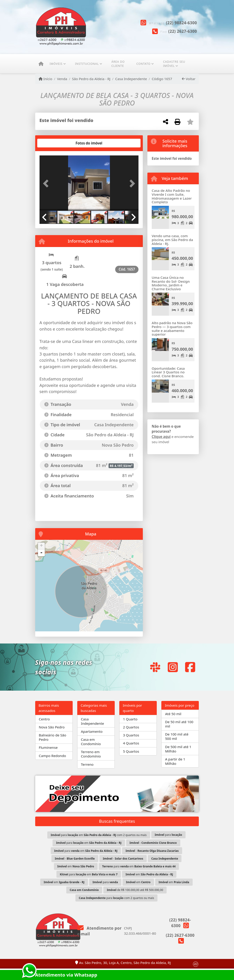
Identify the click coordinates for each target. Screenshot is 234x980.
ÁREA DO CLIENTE (118, 64)
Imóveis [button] (56, 64)
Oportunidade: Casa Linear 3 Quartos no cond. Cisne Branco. (168, 372)
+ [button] (41, 546)
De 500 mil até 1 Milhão (178, 749)
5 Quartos (131, 751)
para (168, 835)
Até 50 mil (173, 714)
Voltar (189, 79)
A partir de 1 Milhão (175, 761)
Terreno (87, 764)
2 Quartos (131, 727)
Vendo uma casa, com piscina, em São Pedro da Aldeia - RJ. (172, 240)
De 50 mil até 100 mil (179, 724)
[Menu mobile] (41, 64)
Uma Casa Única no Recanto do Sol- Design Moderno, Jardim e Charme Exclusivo (171, 283)
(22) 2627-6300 (183, 31)
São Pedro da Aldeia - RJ (91, 79)
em (76, 866)
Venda (62, 79)
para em (89, 843)
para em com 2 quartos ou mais (99, 835)
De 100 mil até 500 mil (177, 736)
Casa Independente (131, 79)
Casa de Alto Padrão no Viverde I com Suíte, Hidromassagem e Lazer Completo (172, 196)
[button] (47, 183)
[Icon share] (155, 667)
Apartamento (92, 731)
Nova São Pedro (52, 727)
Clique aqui (161, 437)
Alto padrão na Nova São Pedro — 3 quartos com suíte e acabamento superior (172, 328)
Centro (44, 719)
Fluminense (48, 747)
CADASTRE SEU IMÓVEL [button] (174, 64)
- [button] (41, 553)
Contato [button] (144, 64)
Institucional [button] (87, 64)
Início (45, 79)
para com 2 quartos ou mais (116, 898)
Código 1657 (162, 79)
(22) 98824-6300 (181, 23)
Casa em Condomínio (91, 742)
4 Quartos (131, 743)
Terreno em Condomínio (91, 754)
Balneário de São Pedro (53, 737)
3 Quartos (131, 735)
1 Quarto (130, 719)
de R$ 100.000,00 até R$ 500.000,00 (135, 890)
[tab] (54, 143)
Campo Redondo (52, 756)
